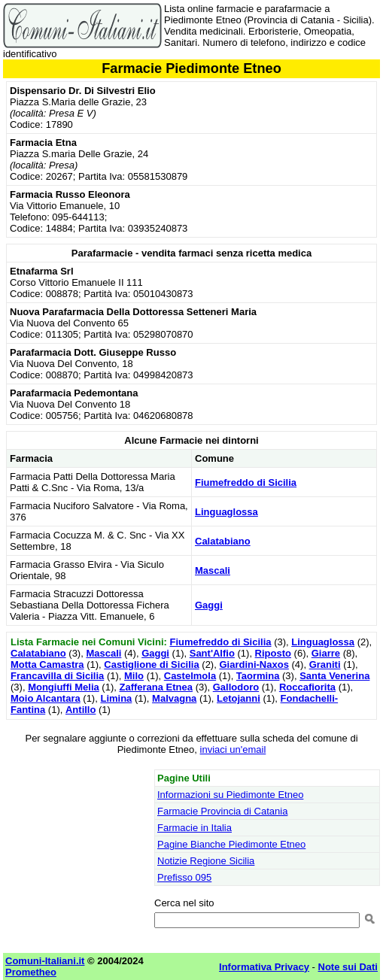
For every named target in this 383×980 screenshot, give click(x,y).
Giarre (326, 653)
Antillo (81, 710)
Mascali (213, 570)
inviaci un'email (233, 749)
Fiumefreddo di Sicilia (246, 482)
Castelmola (190, 676)
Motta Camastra (47, 664)
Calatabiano (223, 541)
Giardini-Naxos (254, 664)
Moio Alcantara (46, 698)
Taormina (258, 676)
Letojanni (239, 698)
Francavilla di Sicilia (57, 676)
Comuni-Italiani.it (45, 961)
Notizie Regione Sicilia (206, 861)
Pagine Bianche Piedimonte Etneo (231, 844)
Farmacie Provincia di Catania (222, 811)
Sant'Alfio (212, 653)
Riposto (273, 653)
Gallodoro (236, 687)
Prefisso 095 (184, 877)
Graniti (325, 664)
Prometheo (31, 972)
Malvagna (174, 698)
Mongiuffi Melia (64, 687)
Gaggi (209, 605)
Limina (116, 698)
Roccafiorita (307, 687)
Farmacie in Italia (195, 828)
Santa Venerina (334, 676)
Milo (134, 676)
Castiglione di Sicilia (151, 664)
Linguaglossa (226, 512)
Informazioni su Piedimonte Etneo (230, 795)
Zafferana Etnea (156, 687)
